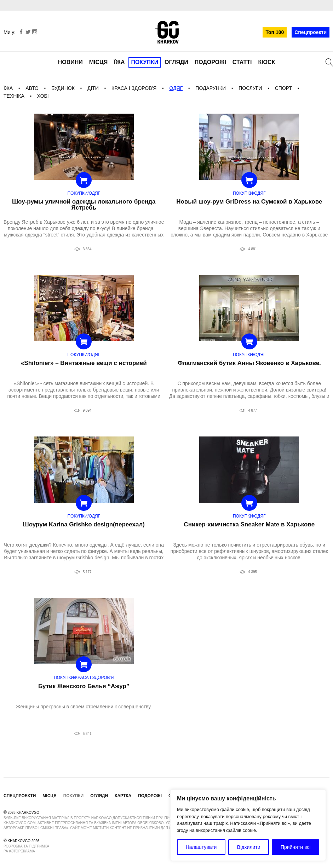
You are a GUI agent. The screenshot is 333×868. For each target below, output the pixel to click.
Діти (93, 88)
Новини (70, 62)
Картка (123, 796)
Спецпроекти (311, 32)
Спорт (283, 88)
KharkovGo (167, 32)
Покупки (145, 62)
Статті (242, 62)
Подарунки (211, 88)
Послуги (250, 88)
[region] (248, 825)
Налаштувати (201, 847)
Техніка (14, 96)
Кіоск (266, 62)
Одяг (176, 88)
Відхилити (249, 847)
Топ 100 (275, 32)
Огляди (176, 62)
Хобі (43, 96)
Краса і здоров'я (134, 88)
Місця (99, 62)
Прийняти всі (295, 847)
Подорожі (210, 62)
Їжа (119, 62)
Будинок (63, 88)
